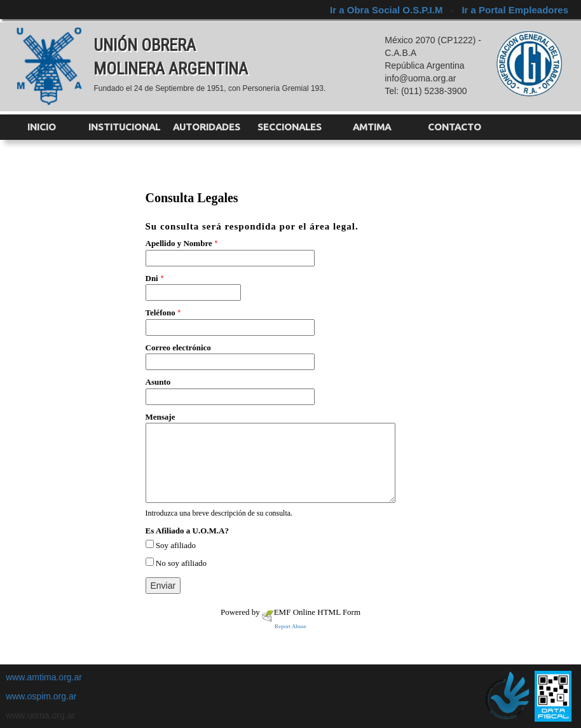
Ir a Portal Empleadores (515, 10)
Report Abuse (290, 626)
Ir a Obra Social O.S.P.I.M (387, 10)
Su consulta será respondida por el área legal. (252, 226)
